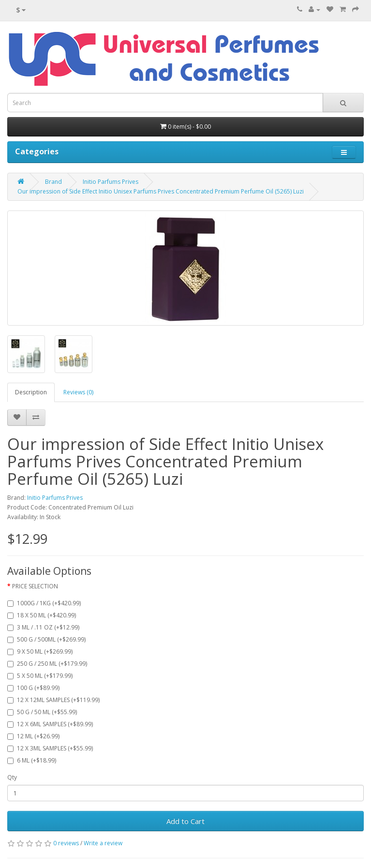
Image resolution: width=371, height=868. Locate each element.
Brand (53, 182)
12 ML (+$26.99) (33, 736)
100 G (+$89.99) (33, 688)
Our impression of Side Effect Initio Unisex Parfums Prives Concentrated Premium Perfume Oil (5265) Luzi (161, 191)
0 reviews (66, 843)
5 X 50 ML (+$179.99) (40, 676)
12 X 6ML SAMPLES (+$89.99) (50, 724)
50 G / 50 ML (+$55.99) (42, 712)
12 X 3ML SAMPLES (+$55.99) (50, 748)
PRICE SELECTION (35, 586)
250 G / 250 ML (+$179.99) (47, 664)
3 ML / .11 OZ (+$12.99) (43, 627)
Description (31, 392)
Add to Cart (185, 821)
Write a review (103, 843)
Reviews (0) (78, 392)
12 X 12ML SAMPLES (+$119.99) (53, 700)
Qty (12, 777)
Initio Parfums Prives (111, 182)
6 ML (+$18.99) (32, 760)
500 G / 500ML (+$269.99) (46, 639)
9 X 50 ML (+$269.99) (40, 651)
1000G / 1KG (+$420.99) (44, 603)
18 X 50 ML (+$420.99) (42, 615)
